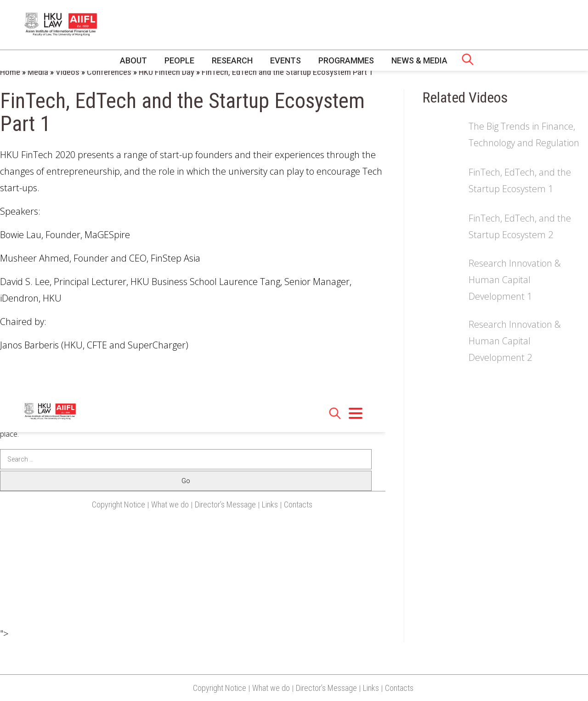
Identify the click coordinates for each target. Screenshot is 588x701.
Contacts (399, 688)
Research (232, 60)
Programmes (346, 60)
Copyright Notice (220, 688)
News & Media (419, 60)
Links (371, 688)
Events (286, 60)
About (133, 60)
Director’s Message (326, 688)
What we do (271, 688)
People (179, 60)
